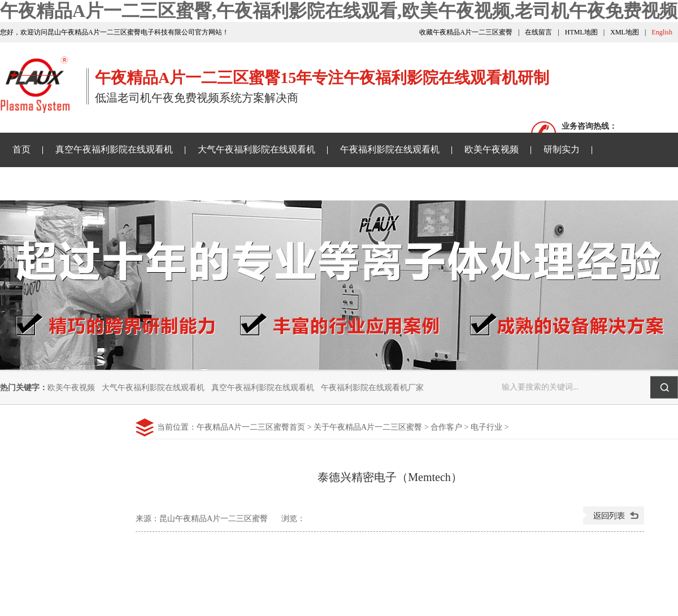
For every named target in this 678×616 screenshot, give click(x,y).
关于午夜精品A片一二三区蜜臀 (348, 183)
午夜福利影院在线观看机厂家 (372, 388)
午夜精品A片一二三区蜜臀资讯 (75, 183)
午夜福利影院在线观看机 (390, 149)
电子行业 (486, 427)
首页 (21, 149)
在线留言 (538, 32)
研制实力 (562, 149)
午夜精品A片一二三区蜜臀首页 (251, 427)
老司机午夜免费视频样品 (211, 183)
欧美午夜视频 (492, 149)
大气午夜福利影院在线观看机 (257, 149)
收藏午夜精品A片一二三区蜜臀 (466, 32)
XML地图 (625, 32)
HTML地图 (581, 32)
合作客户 (446, 427)
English (662, 32)
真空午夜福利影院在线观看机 (114, 149)
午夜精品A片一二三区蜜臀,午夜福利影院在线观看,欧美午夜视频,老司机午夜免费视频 (339, 11)
